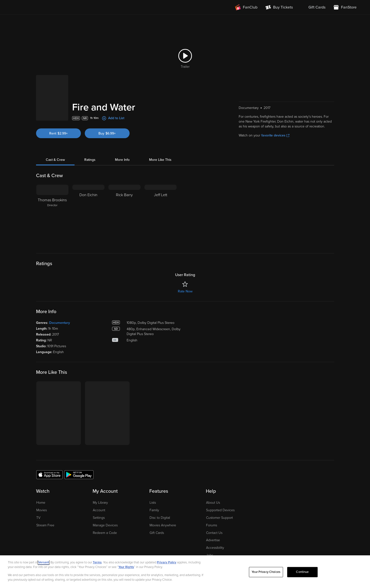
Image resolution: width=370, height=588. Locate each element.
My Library (100, 503)
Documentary (60, 323)
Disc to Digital (160, 518)
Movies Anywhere (163, 525)
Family (154, 510)
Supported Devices (220, 510)
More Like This (160, 160)
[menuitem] (313, 7)
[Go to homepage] (32, 7)
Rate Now (185, 291)
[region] (185, 572)
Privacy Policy (167, 562)
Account (99, 510)
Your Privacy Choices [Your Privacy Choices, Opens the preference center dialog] (266, 572)
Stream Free (45, 525)
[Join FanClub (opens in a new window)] (246, 7)
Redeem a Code (105, 533)
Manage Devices (105, 525)
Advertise (213, 540)
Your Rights (126, 567)
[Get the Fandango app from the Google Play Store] (79, 474)
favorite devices (275, 135)
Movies (42, 510)
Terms (97, 562)
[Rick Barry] (124, 215)
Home (41, 503)
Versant (44, 562)
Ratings (90, 160)
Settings (99, 518)
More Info (122, 160)
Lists (153, 503)
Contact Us (214, 533)
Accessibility (215, 548)
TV (38, 518)
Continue (302, 572)
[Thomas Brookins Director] (52, 215)
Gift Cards (157, 533)
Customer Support (219, 518)
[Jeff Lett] (161, 215)
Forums (212, 525)
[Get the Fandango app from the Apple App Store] (49, 474)
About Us (213, 503)
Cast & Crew (55, 160)
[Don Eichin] (88, 215)
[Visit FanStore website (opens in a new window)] (345, 7)
